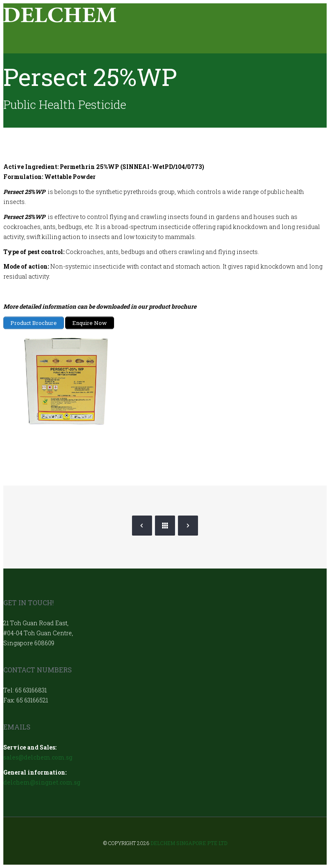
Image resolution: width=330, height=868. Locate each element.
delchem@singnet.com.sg (42, 782)
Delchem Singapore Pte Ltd (189, 843)
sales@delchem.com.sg (38, 757)
